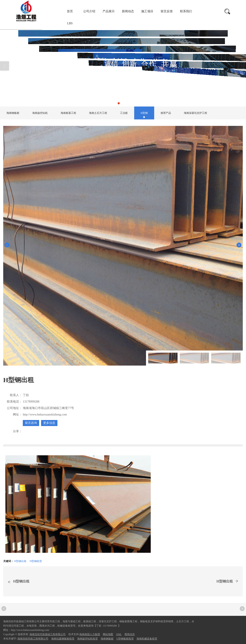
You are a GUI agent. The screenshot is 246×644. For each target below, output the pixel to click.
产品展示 (109, 11)
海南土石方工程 (98, 113)
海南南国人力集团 (90, 634)
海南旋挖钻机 (40, 113)
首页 (70, 11)
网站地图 (108, 634)
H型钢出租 (20, 561)
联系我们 (186, 11)
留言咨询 (31, 423)
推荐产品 (166, 113)
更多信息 (49, 423)
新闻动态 (128, 11)
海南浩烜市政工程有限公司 (33, 639)
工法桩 (124, 113)
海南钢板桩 (13, 113)
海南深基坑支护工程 (195, 113)
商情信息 (130, 634)
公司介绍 (89, 11)
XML (119, 634)
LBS (70, 23)
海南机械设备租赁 (147, 639)
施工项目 (147, 11)
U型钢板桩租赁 (125, 639)
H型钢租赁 (36, 561)
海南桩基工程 (68, 113)
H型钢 (58, 96)
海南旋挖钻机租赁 (88, 639)
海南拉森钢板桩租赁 (63, 639)
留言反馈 (167, 11)
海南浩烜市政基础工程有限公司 (48, 634)
